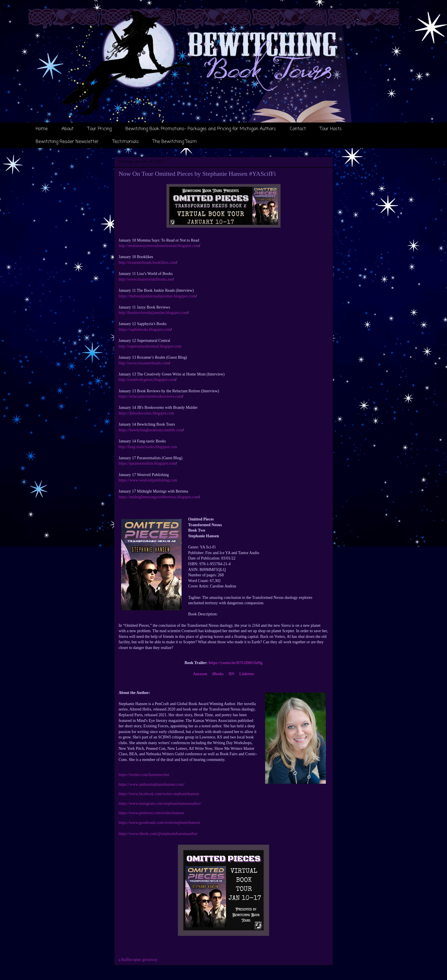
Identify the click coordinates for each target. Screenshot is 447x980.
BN (231, 674)
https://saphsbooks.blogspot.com (145, 329)
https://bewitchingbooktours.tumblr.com (151, 430)
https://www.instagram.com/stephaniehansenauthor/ (160, 804)
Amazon (200, 674)
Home (42, 129)
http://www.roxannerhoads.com (144, 363)
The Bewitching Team (175, 142)
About (68, 129)
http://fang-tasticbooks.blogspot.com (148, 447)
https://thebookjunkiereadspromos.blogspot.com (157, 296)
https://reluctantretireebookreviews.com (150, 396)
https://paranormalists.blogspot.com (147, 463)
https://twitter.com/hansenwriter (144, 775)
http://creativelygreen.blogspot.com (147, 380)
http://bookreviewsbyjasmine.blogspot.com (153, 313)
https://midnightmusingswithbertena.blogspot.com (159, 497)
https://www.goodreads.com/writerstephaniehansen (159, 823)
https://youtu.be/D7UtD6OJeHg (235, 663)
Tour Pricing (99, 129)
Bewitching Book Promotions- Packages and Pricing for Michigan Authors (201, 129)
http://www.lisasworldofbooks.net (146, 279)
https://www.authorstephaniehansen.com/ (152, 784)
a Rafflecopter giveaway (138, 960)
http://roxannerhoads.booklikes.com (147, 263)
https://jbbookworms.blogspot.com (146, 413)
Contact (298, 129)
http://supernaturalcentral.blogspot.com (150, 346)
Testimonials (126, 142)
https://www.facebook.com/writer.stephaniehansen (159, 794)
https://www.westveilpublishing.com (148, 480)
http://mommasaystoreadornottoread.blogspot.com (159, 246)
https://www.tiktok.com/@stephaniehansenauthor (158, 834)
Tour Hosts (331, 129)
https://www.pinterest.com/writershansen (151, 813)
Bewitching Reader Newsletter (67, 142)
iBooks (218, 674)
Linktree (247, 674)
